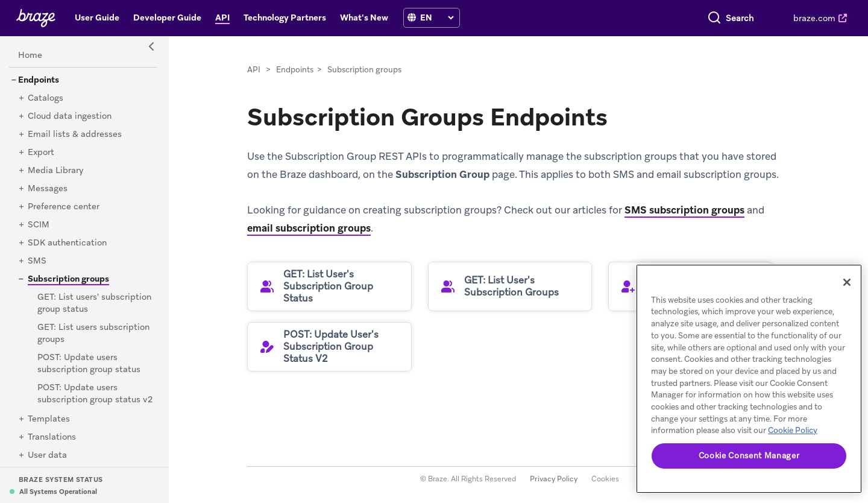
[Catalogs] (46, 98)
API (254, 70)
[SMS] (37, 261)
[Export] (41, 153)
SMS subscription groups (684, 210)
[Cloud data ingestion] (70, 116)
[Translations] (52, 437)
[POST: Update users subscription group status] (89, 364)
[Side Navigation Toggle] (152, 47)
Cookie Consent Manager (749, 456)
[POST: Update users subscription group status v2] (95, 394)
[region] (749, 379)
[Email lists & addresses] (75, 134)
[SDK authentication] (67, 243)
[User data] (47, 455)
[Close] (847, 282)
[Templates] (49, 419)
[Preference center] (64, 207)
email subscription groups (309, 228)
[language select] (437, 17)
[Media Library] (56, 171)
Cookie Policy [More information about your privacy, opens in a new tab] (793, 430)
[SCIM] (39, 225)
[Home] (30, 55)
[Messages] (48, 189)
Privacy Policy (554, 479)
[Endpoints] (39, 80)
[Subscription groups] (64, 279)
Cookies (605, 479)
